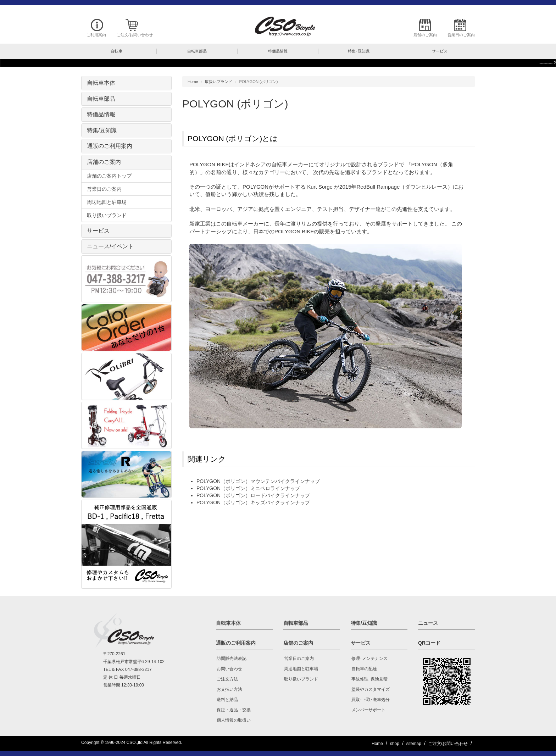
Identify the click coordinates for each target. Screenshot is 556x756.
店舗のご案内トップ (109, 176)
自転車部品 (101, 99)
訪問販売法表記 (232, 658)
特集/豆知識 (102, 130)
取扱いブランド (219, 82)
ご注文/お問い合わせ (135, 35)
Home (193, 82)
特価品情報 (101, 114)
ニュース (428, 623)
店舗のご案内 (425, 35)
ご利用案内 (96, 35)
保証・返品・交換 (234, 710)
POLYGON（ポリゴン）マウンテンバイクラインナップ (258, 481)
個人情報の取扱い (234, 720)
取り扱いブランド (107, 215)
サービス (98, 231)
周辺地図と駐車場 (107, 202)
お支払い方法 (229, 689)
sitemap (414, 744)
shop (395, 744)
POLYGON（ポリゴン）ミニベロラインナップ (248, 488)
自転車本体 (101, 83)
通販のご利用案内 (110, 146)
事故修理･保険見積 (369, 679)
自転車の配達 (364, 669)
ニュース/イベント (110, 246)
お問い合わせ (229, 669)
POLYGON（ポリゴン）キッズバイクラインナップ (253, 502)
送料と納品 (227, 700)
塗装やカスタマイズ (371, 689)
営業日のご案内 (461, 35)
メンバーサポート (368, 710)
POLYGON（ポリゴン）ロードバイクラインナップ (253, 495)
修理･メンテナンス (369, 658)
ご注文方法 (227, 679)
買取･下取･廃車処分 (371, 700)
